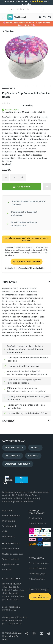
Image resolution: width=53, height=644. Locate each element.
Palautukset (13, 456)
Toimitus (33, 456)
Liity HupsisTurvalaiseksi (27, 262)
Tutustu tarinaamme (39, 563)
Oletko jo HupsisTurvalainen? (25, 268)
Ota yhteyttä (8, 521)
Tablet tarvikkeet (10, 559)
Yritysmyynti (8, 537)
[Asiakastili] (40, 17)
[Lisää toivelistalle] (47, 187)
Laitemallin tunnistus (18, 464)
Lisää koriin (22, 187)
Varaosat (7, 570)
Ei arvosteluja (27, 105)
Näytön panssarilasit (12, 554)
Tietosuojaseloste (37, 523)
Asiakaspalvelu (14, 448)
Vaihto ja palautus (11, 516)
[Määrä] (14, 177)
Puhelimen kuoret (11, 549)
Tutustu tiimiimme (37, 568)
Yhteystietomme (37, 579)
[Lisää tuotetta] (22, 177)
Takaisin (8, 31)
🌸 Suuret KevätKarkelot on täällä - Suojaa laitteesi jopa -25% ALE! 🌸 (26, 24)
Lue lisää (7, 164)
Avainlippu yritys (37, 574)
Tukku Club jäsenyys (39, 589)
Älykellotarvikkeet (11, 564)
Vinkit (5, 531)
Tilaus (35, 448)
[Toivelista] (45, 17)
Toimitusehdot (9, 526)
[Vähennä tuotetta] (6, 177)
